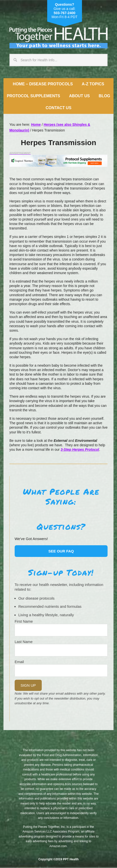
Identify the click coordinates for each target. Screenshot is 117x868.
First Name (24, 621)
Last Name (24, 642)
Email (19, 662)
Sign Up (28, 685)
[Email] (61, 671)
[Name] (61, 630)
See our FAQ (61, 551)
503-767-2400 (64, 13)
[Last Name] (61, 650)
